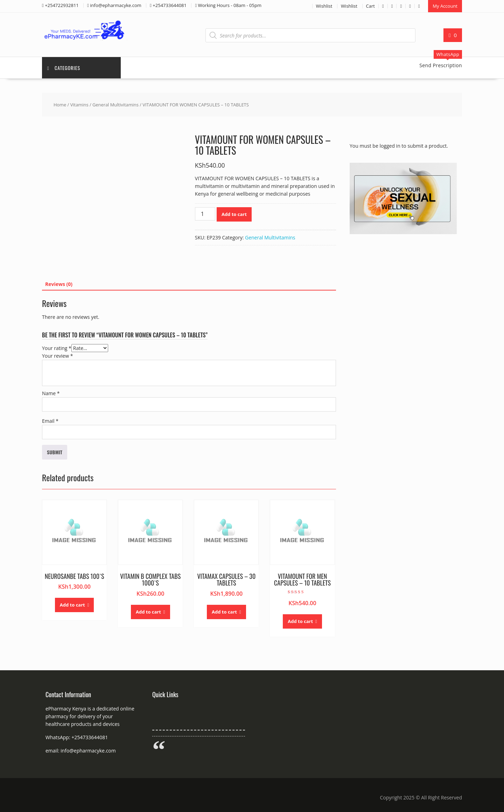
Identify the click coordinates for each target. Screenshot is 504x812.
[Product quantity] (205, 214)
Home (60, 105)
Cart (370, 6)
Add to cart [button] (72, 605)
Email (50, 421)
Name (51, 393)
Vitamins (79, 105)
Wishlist (324, 6)
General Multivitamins (115, 105)
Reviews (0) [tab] (59, 284)
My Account (445, 6)
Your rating (57, 348)
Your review (57, 356)
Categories (64, 68)
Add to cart (234, 214)
